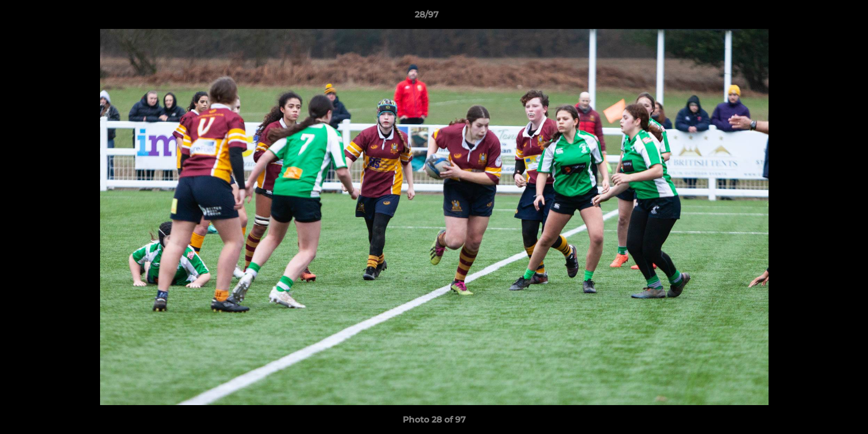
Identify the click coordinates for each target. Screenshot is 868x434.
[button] (817, 17)
